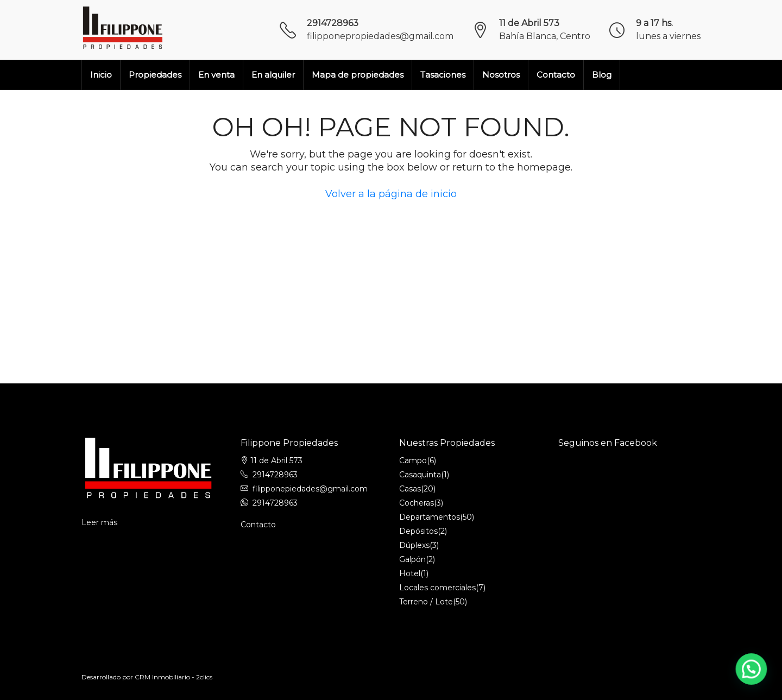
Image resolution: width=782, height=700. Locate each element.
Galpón (412, 559)
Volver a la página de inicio (391, 194)
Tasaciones (443, 75)
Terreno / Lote (426, 602)
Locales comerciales (437, 588)
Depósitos (418, 531)
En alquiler (273, 75)
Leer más (99, 522)
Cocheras (417, 503)
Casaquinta (420, 475)
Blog (602, 75)
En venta (216, 75)
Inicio (101, 75)
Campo (413, 461)
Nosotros (501, 75)
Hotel (410, 573)
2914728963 (333, 23)
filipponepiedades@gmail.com (310, 489)
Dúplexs (414, 545)
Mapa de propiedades (358, 75)
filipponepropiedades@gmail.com (380, 36)
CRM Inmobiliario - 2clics (174, 677)
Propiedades (155, 75)
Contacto (556, 75)
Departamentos (430, 517)
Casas (410, 489)
